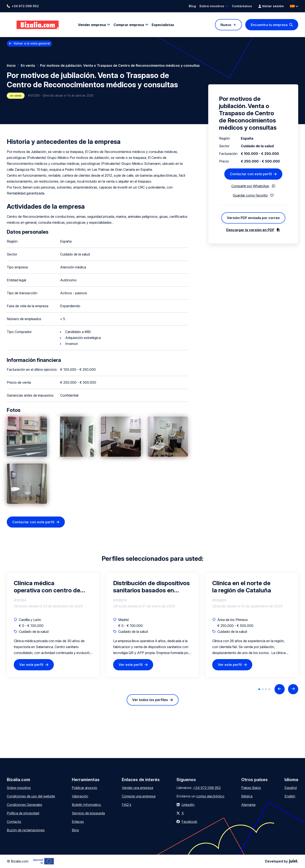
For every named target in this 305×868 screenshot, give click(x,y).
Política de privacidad (23, 813)
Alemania (248, 805)
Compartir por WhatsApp (250, 186)
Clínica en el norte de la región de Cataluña (242, 587)
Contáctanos (242, 6)
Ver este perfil (31, 665)
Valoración (80, 796)
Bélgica (247, 796)
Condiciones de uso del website (31, 796)
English (290, 796)
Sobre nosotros (212, 6)
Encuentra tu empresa (269, 25)
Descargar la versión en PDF (250, 230)
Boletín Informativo (86, 805)
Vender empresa (92, 25)
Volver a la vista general (32, 43)
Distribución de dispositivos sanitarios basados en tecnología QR (151, 587)
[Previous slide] (280, 689)
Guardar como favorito (250, 195)
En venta (28, 65)
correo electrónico (210, 796)
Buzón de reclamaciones (26, 830)
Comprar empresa (129, 25)
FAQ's (127, 805)
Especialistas (163, 25)
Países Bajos (251, 788)
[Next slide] (293, 689)
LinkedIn (188, 805)
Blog (192, 6)
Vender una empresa (137, 788)
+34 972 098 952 (25, 6)
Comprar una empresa (139, 796)
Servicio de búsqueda (88, 813)
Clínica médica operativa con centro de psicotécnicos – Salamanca (52, 587)
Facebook (189, 822)
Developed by (282, 861)
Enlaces (78, 822)
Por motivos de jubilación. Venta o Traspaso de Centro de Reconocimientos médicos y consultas (120, 65)
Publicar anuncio (85, 788)
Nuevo (226, 25)
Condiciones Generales (24, 805)
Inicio (11, 65)
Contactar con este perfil (33, 522)
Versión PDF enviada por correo (253, 218)
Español (291, 788)
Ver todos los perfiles (150, 700)
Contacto (14, 822)
